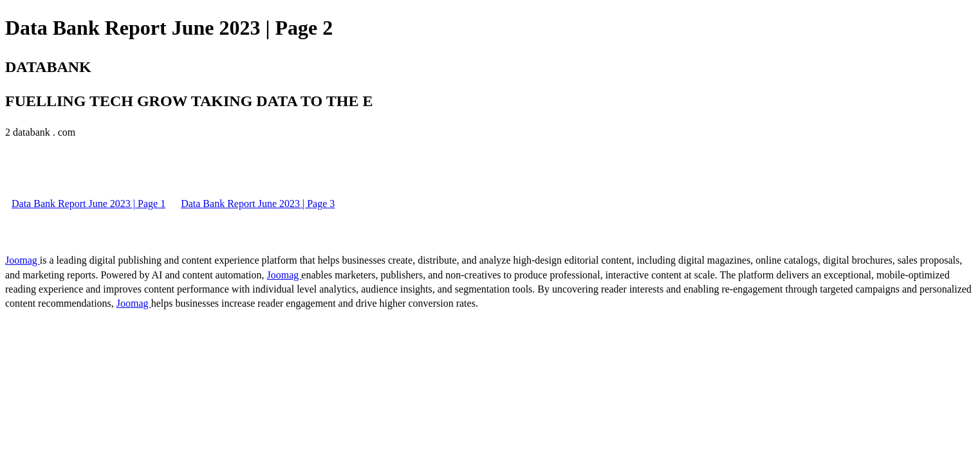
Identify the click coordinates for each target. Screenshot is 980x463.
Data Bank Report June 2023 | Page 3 (258, 204)
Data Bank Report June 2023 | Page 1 (88, 204)
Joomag (23, 260)
